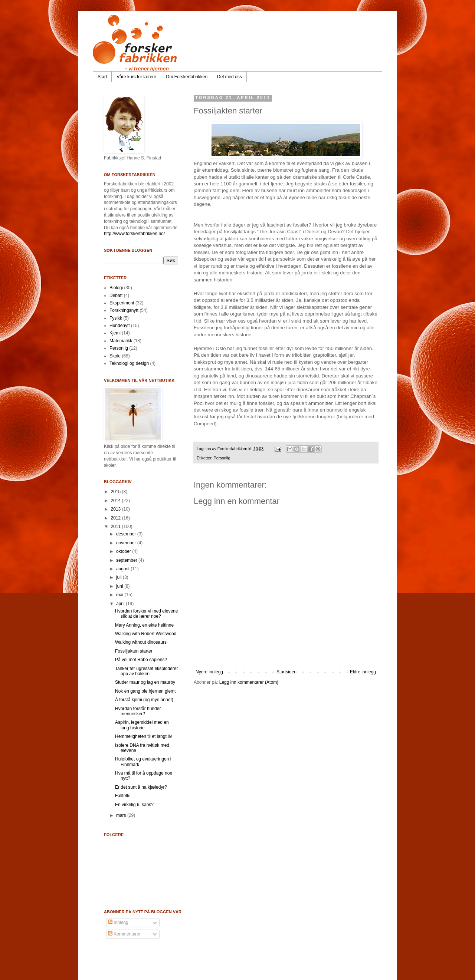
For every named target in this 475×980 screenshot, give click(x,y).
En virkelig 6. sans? (134, 805)
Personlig (222, 458)
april (121, 604)
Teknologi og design (129, 363)
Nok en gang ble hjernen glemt (145, 691)
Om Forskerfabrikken (187, 77)
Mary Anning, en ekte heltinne (144, 625)
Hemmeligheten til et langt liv (143, 736)
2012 (117, 518)
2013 (117, 509)
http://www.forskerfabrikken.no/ (134, 234)
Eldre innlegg (363, 672)
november (127, 543)
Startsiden (286, 672)
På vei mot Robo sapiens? (141, 660)
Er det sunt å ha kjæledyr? (141, 787)
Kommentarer (124, 934)
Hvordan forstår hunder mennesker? (138, 711)
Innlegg (118, 923)
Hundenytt (120, 326)
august (123, 569)
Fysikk (116, 318)
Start (102, 77)
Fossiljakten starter (134, 651)
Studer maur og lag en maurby (145, 682)
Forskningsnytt (124, 310)
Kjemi (115, 333)
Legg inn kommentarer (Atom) (249, 682)
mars (122, 815)
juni (120, 586)
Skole (115, 356)
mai (120, 595)
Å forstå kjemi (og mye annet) (144, 700)
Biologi (116, 288)
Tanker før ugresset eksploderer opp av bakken (146, 671)
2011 (117, 527)
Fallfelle (123, 796)
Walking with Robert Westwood (146, 634)
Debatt (116, 296)
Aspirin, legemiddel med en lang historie (142, 725)
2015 (117, 492)
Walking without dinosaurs (141, 642)
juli (119, 577)
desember (127, 534)
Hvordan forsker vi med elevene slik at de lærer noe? (146, 614)
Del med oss (230, 77)
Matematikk (121, 341)
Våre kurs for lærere (136, 77)
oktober (124, 551)
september (127, 560)
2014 (117, 501)
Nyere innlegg (209, 672)
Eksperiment (122, 303)
